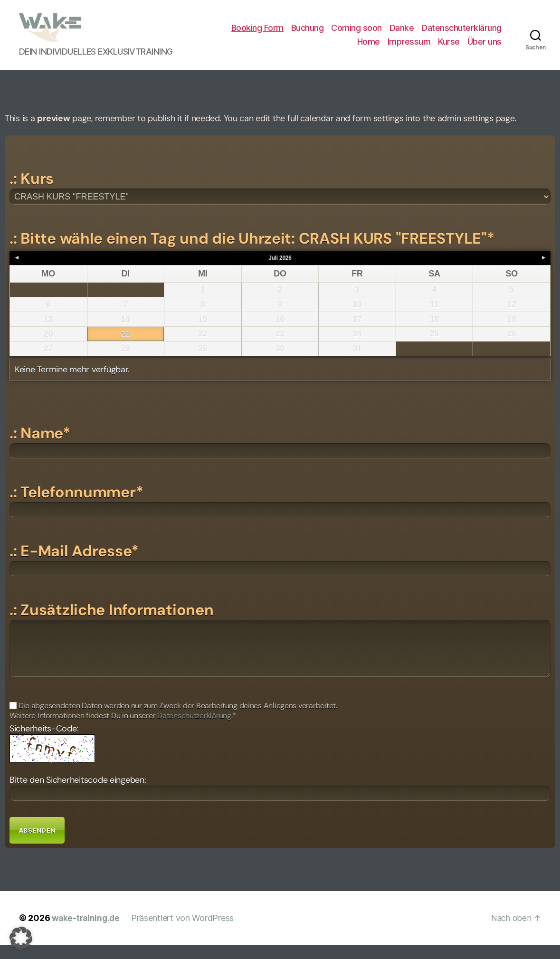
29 (203, 363)
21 (126, 349)
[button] (21, 938)
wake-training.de (87, 932)
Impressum (409, 49)
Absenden (37, 845)
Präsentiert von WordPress (185, 932)
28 (126, 363)
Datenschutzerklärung (194, 730)
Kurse (449, 49)
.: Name (40, 447)
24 (357, 348)
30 (280, 363)
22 (203, 348)
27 (48, 363)
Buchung (308, 35)
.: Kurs (32, 193)
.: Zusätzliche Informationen (111, 624)
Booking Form (257, 35)
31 (357, 363)
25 (434, 348)
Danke (402, 35)
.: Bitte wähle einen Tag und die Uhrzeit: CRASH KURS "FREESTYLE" (252, 253)
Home (369, 49)
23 (280, 348)
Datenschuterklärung (461, 35)
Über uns (484, 49)
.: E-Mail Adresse (74, 565)
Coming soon (356, 35)
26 (511, 348)
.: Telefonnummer (76, 506)
